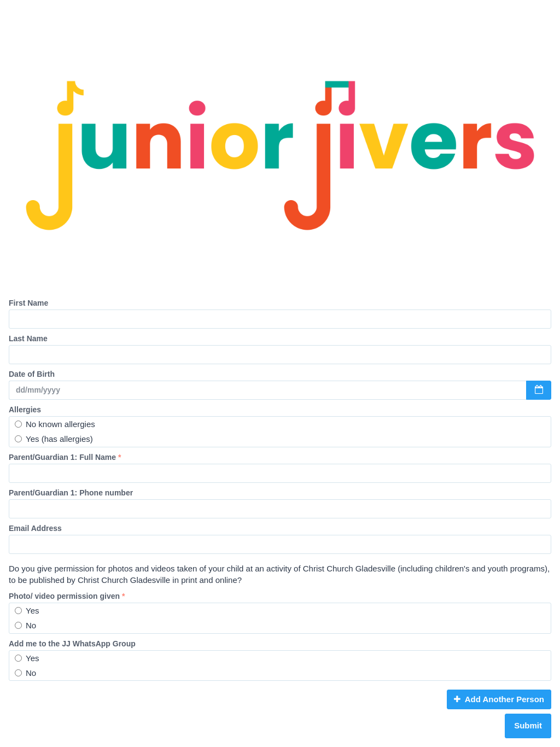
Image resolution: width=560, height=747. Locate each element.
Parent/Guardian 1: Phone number (71, 493)
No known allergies (55, 424)
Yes (27, 611)
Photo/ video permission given (67, 596)
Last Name (28, 339)
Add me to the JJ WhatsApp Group (72, 644)
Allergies (25, 410)
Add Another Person (499, 699)
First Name (28, 303)
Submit (528, 725)
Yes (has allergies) (54, 439)
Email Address (35, 528)
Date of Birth (32, 374)
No (25, 625)
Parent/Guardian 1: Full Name (65, 457)
